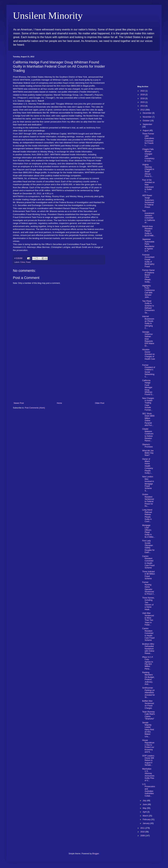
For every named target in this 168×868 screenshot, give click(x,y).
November (147, 117)
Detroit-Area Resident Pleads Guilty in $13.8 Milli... (149, 231)
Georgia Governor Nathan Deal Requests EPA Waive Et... (148, 339)
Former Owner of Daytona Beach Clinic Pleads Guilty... (148, 276)
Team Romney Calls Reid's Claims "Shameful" (148, 715)
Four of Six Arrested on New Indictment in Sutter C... (148, 186)
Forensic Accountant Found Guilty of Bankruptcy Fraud (148, 261)
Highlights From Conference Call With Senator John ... (148, 292)
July (145, 801)
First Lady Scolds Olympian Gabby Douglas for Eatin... (148, 547)
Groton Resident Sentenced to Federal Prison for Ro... (148, 500)
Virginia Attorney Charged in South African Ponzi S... (148, 170)
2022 (143, 91)
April (145, 812)
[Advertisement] (59, 378)
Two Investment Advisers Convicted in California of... (148, 217)
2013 (143, 106)
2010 (143, 832)
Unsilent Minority (48, 16)
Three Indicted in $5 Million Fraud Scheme (148, 575)
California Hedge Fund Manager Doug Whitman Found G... (148, 387)
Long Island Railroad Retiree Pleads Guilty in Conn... (147, 516)
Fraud (28, 262)
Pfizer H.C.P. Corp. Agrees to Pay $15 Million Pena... (148, 663)
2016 (143, 98)
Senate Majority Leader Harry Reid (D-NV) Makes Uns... (148, 730)
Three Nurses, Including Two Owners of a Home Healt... (148, 604)
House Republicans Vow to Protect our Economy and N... (148, 746)
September (147, 124)
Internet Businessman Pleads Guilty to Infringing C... (148, 322)
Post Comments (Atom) (35, 408)
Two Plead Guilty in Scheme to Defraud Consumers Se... (148, 307)
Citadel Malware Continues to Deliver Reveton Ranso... (148, 435)
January (146, 823)
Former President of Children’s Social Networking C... (149, 371)
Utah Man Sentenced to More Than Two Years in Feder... (148, 619)
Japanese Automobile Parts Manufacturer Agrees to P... (148, 245)
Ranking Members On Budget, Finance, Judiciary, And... (148, 678)
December (147, 113)
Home (59, 403)
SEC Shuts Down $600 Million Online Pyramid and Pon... (148, 419)
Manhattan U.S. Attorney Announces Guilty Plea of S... (148, 775)
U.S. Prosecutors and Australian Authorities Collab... (149, 790)
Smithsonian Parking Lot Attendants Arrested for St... (148, 693)
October (146, 121)
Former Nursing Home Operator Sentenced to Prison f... (149, 588)
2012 (143, 110)
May (145, 808)
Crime (23, 262)
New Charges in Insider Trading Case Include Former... (148, 404)
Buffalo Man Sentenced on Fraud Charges (148, 704)
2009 (143, 836)
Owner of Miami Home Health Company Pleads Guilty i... (147, 466)
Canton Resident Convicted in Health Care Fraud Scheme (148, 562)
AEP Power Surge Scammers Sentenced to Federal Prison (148, 201)
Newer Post (19, 403)
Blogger (96, 854)
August (146, 130)
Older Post (100, 403)
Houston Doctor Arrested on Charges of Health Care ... (149, 355)
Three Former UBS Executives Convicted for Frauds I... (148, 140)
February (147, 819)
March (146, 816)
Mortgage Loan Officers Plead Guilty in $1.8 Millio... (149, 531)
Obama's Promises (147, 446)
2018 (143, 95)
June (145, 804)
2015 (143, 102)
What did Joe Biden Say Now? (148, 453)
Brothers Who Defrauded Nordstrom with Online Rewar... (148, 649)
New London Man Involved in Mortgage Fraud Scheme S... (148, 484)
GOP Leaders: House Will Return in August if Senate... (148, 760)
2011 (143, 828)
